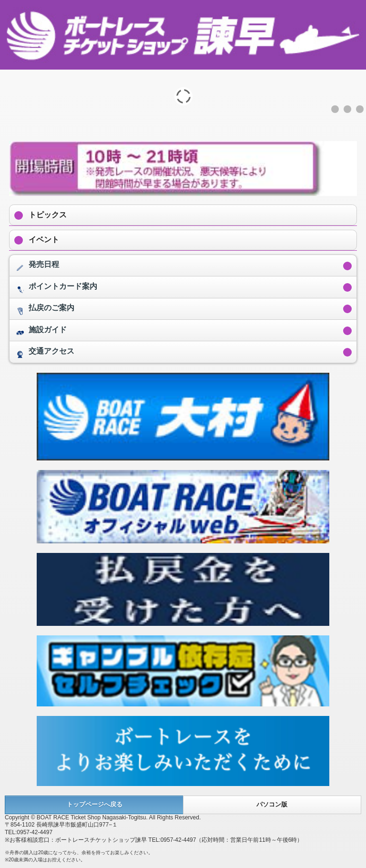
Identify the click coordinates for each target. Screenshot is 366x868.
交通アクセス (44, 354)
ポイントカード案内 (56, 289)
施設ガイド (41, 332)
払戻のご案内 (44, 310)
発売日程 (37, 267)
